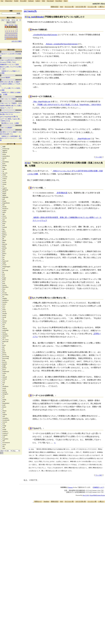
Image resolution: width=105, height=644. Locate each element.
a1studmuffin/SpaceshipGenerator (45, 35)
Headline (46, 501)
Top (2, 1)
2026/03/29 (19, 58)
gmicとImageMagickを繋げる (9, 117)
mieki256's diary (99, 4)
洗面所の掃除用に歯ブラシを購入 (11, 106)
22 (17, 35)
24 (7, 37)
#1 (26, 17)
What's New (9, 1)
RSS (62, 7)
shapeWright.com (84, 138)
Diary (66, 1)
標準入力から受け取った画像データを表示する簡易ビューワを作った (11, 84)
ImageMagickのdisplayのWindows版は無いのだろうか (10, 113)
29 (17, 37)
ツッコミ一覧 (92, 7)
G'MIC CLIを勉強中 (6, 128)
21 (15, 35)
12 (11, 33)
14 (15, 33)
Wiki (43, 1)
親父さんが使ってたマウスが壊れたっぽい (11, 68)
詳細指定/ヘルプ (98, 487)
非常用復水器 (62, 193)
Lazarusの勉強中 (5, 77)
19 (11, 35)
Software (31, 1)
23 (5, 37)
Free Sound (50, 1)
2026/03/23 (19, 125)
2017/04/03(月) (30, 11)
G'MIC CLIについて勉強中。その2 (11, 103)
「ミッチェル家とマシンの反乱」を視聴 (11, 89)
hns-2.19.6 (86, 495)
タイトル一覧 (69, 7)
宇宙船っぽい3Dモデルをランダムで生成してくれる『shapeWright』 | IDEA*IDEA (69, 105)
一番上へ (101, 501)
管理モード (38, 501)
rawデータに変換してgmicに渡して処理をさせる (10, 120)
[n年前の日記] (44, 11)
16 (5, 35)
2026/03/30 (19, 52)
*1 (29, 449)
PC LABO (23, 1)
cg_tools (32, 17)
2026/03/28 (19, 75)
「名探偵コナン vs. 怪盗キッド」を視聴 (11, 72)
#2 (26, 163)
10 (7, 33)
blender (40, 17)
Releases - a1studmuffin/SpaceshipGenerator (62, 44)
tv (29, 163)
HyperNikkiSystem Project (97, 495)
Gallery (38, 1)
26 (11, 37)
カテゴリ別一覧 (81, 7)
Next (16, 25)
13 (13, 33)
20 (13, 35)
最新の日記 (55, 7)
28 (15, 37)
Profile (16, 1)
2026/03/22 (19, 130)
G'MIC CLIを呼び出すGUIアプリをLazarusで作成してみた (10, 61)
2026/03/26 (19, 97)
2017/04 (11, 25)
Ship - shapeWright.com (42, 101)
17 (7, 35)
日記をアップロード (7, 108)
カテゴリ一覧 (11, 144)
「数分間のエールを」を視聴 (9, 123)
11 (9, 33)
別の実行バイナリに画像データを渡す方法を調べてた (11, 133)
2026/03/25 (19, 101)
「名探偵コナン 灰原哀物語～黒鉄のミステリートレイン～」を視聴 (11, 138)
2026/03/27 (19, 80)
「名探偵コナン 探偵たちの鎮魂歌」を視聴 (10, 93)
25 (9, 37)
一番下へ (101, 7)
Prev (6, 25)
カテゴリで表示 (17, 41)
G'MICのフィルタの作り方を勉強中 (11, 55)
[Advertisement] (75, 520)
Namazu (70, 487)
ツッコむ (99, 157)
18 (9, 35)
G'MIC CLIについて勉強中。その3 (11, 99)
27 (13, 37)
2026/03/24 (19, 110)
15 (17, 33)
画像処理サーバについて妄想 (9, 64)
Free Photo (59, 1)
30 (5, 39)
